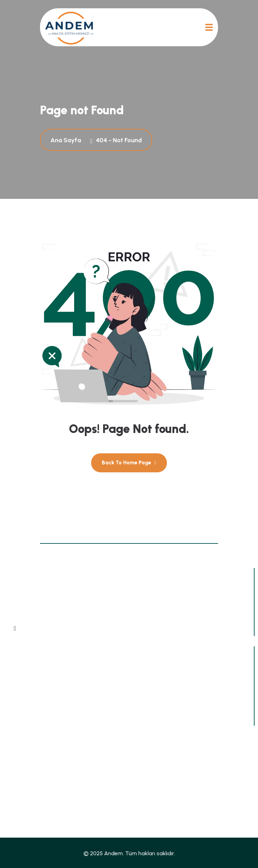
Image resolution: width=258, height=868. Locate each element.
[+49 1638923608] (13, 697)
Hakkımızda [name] (25, 793)
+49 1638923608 (42, 696)
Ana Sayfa (67, 140)
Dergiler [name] (142, 780)
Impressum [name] (146, 806)
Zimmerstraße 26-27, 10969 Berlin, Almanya (73, 678)
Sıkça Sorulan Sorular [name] (37, 806)
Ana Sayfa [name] (23, 768)
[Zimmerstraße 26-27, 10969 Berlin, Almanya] (13, 678)
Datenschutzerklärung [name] (38, 819)
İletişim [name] (141, 793)
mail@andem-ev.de (45, 715)
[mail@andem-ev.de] (13, 716)
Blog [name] (15, 780)
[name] (69, 27)
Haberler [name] (143, 768)
